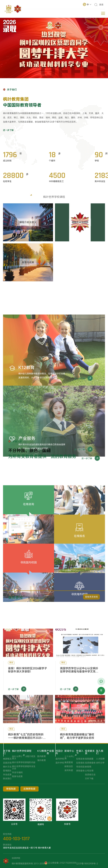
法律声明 (16, 858)
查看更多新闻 (91, 600)
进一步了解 (8, 130)
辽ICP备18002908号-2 (87, 864)
